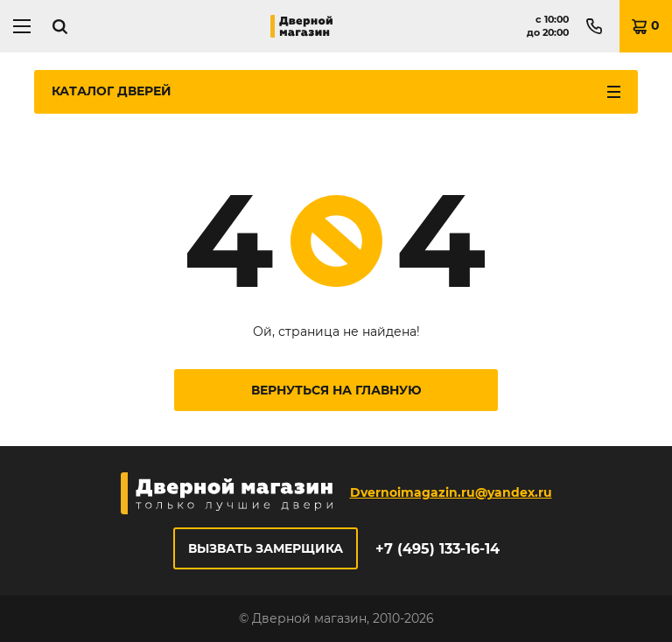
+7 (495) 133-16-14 (437, 549)
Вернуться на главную (336, 390)
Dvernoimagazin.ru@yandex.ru (451, 492)
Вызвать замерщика (266, 548)
